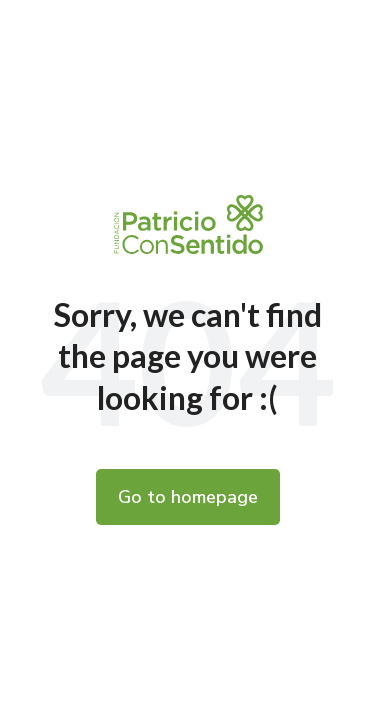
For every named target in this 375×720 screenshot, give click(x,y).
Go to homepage (188, 497)
